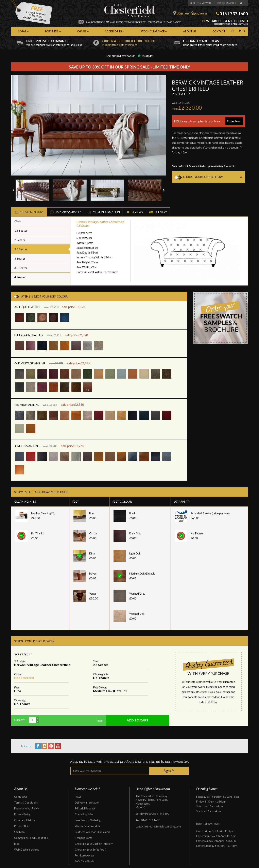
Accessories (115, 31)
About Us (190, 31)
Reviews (134, 212)
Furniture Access (85, 855)
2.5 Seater (21, 249)
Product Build (22, 826)
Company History (25, 820)
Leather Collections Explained (92, 832)
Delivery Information (87, 803)
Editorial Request (85, 808)
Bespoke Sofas (84, 838)
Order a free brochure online (135, 43)
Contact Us (21, 797)
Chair (18, 221)
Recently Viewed (201, 3)
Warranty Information (88, 826)
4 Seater (20, 277)
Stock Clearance (154, 31)
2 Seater (20, 240)
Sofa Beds (53, 31)
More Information (103, 212)
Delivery (158, 212)
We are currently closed (225, 22)
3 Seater (20, 258)
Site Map (19, 832)
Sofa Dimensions (29, 212)
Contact (219, 31)
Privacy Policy (22, 814)
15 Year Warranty (65, 212)
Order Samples (227, 3)
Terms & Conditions (26, 803)
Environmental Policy (27, 808)
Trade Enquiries (84, 814)
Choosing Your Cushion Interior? (94, 844)
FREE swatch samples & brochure (208, 121)
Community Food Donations (31, 838)
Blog (17, 844)
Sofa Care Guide (84, 861)
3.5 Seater (21, 268)
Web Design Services (27, 850)
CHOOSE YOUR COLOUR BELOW (214, 177)
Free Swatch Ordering (88, 820)
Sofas (23, 31)
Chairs (83, 31)
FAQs (78, 797)
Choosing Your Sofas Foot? (91, 850)
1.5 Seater (21, 231)
